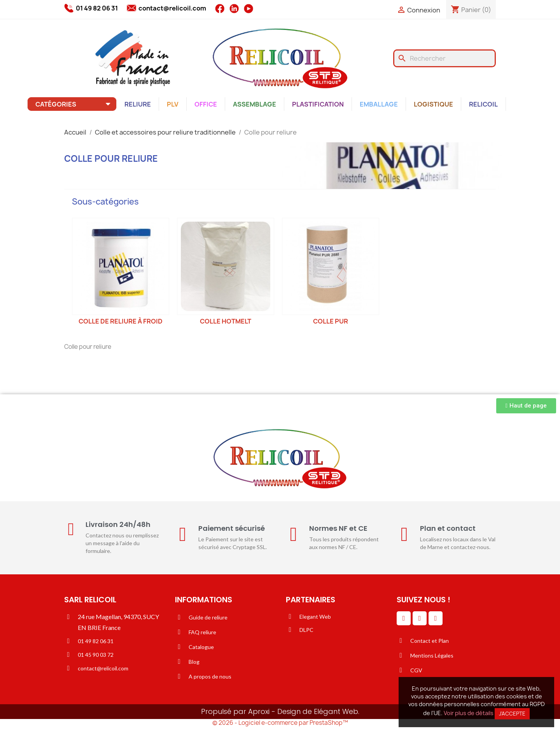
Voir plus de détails (469, 713)
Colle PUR (331, 321)
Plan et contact (448, 528)
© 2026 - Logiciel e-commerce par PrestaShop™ (280, 723)
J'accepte (512, 714)
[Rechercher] (444, 58)
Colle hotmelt (226, 321)
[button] (526, 406)
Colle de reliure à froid (121, 321)
